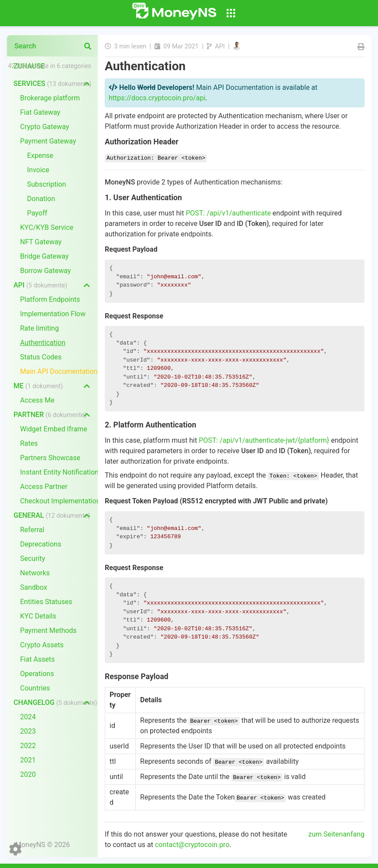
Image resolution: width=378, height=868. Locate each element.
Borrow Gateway (45, 271)
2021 (28, 760)
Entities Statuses (46, 602)
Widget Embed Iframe (54, 429)
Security (33, 559)
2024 (28, 717)
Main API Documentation (59, 371)
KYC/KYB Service (47, 227)
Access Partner (44, 487)
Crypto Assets (42, 645)
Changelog (55, 702)
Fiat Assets (38, 659)
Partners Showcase (50, 458)
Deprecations (41, 544)
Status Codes (41, 357)
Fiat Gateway (40, 112)
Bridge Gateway (44, 256)
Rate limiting (40, 328)
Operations (37, 674)
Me (38, 386)
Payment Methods (48, 630)
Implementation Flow (53, 314)
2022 (28, 746)
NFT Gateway (41, 242)
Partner (50, 415)
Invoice (38, 170)
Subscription (46, 184)
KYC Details (38, 616)
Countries (35, 688)
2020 (28, 774)
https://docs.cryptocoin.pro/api (157, 98)
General (52, 515)
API (40, 285)
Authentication (43, 343)
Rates (29, 443)
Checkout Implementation (59, 501)
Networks (35, 573)
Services (52, 84)
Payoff (37, 213)
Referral (32, 530)
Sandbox (34, 587)
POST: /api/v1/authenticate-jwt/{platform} (264, 440)
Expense (40, 155)
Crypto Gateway (45, 127)
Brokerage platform (50, 98)
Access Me (37, 400)
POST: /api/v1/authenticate (228, 213)
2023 (28, 731)
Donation (41, 199)
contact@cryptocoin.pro (192, 845)
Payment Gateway (48, 141)
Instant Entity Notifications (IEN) (59, 472)
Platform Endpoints (50, 299)
